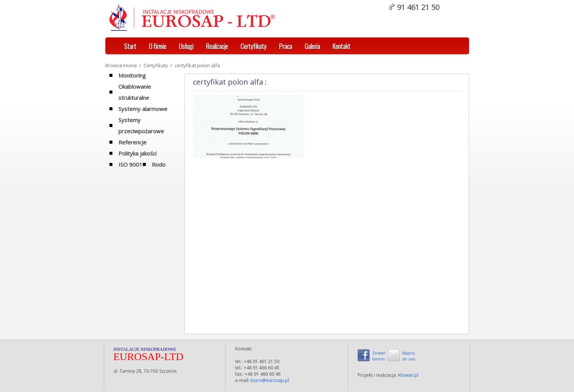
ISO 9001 (130, 164)
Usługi (186, 46)
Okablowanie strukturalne (135, 92)
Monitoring (132, 75)
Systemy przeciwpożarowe (141, 125)
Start (130, 46)
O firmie (158, 46)
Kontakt (341, 46)
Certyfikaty (253, 46)
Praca (286, 46)
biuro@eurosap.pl (270, 380)
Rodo (159, 164)
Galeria (312, 46)
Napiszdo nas (409, 356)
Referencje (132, 142)
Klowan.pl (408, 375)
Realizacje (217, 46)
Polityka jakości (137, 153)
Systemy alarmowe (143, 109)
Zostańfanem (379, 356)
